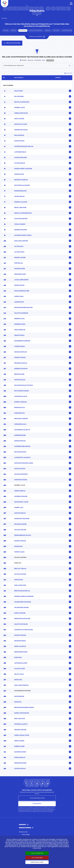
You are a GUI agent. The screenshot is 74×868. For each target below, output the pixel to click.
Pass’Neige (26, 835)
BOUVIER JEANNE (20, 524)
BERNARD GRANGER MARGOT (24, 707)
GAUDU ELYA (18, 546)
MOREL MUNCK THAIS (22, 735)
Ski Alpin (6, 31)
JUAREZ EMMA (19, 302)
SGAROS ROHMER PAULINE (23, 307)
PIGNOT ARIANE (20, 613)
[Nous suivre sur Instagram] (37, 783)
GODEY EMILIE (19, 285)
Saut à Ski (56, 31)
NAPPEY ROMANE (20, 635)
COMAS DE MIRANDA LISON (24, 463)
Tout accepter (37, 853)
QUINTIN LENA (19, 141)
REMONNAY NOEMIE (21, 419)
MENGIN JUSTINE (20, 730)
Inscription (37, 804)
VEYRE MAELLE (19, 196)
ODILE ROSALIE (20, 330)
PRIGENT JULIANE (21, 202)
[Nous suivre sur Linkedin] (48, 783)
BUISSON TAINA (20, 324)
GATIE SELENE (19, 696)
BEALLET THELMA (20, 569)
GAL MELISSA (19, 96)
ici (52, 812)
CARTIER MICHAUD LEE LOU (24, 146)
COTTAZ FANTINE (20, 574)
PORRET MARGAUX (21, 402)
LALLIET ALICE (19, 669)
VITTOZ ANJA (19, 246)
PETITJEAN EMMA (20, 452)
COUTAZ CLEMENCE (21, 474)
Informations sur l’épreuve (37, 66)
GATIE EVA (18, 702)
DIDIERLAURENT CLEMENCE (24, 596)
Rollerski (48, 31)
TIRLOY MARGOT (20, 224)
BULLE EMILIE (19, 135)
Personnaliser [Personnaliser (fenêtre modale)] (37, 862)
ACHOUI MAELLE (20, 513)
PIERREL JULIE (19, 108)
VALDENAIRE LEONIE (21, 607)
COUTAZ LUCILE (20, 469)
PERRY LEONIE (19, 741)
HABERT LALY (19, 507)
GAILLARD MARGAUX (21, 685)
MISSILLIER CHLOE (21, 113)
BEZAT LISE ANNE (20, 208)
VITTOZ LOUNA (19, 252)
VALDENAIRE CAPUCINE (23, 602)
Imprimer (68, 73)
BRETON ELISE (19, 374)
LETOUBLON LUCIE (21, 663)
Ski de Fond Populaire (36, 31)
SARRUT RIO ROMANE (22, 713)
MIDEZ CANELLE (20, 491)
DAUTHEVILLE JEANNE (22, 185)
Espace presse (25, 828)
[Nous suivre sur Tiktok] (42, 783)
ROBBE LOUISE (19, 746)
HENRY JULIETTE (20, 646)
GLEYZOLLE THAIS (21, 124)
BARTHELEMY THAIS (21, 502)
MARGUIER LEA (19, 413)
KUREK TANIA (19, 296)
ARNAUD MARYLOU (21, 352)
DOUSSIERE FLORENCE (22, 341)
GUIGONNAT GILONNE (22, 519)
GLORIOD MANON (20, 752)
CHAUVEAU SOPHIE (21, 219)
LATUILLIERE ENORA (21, 280)
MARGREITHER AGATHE (22, 446)
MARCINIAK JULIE (21, 396)
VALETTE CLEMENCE (21, 313)
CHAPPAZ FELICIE (21, 158)
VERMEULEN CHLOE (21, 130)
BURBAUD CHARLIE (21, 369)
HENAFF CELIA (19, 335)
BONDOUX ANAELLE (21, 180)
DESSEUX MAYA (19, 319)
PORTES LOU (18, 263)
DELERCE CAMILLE (21, 363)
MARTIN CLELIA (20, 380)
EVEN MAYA (18, 657)
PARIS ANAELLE (20, 757)
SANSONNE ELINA (20, 191)
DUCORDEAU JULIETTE (22, 430)
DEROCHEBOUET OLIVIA (23, 535)
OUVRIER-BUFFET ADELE (23, 235)
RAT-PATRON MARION (22, 391)
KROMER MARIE (20, 269)
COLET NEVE (18, 91)
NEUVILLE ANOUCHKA (22, 102)
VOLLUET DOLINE (20, 530)
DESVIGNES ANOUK (21, 652)
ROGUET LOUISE (20, 257)
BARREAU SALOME (20, 230)
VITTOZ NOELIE (20, 163)
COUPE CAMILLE (20, 769)
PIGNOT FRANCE (20, 357)
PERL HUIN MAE (20, 719)
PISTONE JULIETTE (21, 724)
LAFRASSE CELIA (20, 152)
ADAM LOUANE (19, 119)
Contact (23, 825)
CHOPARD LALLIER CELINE (23, 630)
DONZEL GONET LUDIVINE (23, 169)
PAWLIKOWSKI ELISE (22, 291)
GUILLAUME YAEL (20, 585)
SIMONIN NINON (20, 641)
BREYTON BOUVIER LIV (22, 591)
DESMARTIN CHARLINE (22, 619)
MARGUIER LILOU (20, 424)
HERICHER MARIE (20, 763)
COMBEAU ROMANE (21, 496)
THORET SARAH (19, 346)
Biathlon (14, 31)
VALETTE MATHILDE (21, 624)
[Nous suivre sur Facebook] (26, 783)
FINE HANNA (19, 580)
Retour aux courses (12, 43)
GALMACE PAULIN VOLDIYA (24, 385)
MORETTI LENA (19, 552)
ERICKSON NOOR (20, 274)
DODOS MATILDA (20, 441)
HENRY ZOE (18, 680)
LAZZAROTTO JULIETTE (22, 457)
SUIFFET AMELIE (20, 541)
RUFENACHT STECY (21, 480)
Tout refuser (37, 858)
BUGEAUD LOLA (20, 407)
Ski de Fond (23, 31)
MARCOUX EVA (19, 174)
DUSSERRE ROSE (20, 435)
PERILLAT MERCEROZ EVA (23, 213)
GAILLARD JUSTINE (21, 241)
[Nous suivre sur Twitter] (32, 783)
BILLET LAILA (19, 674)
